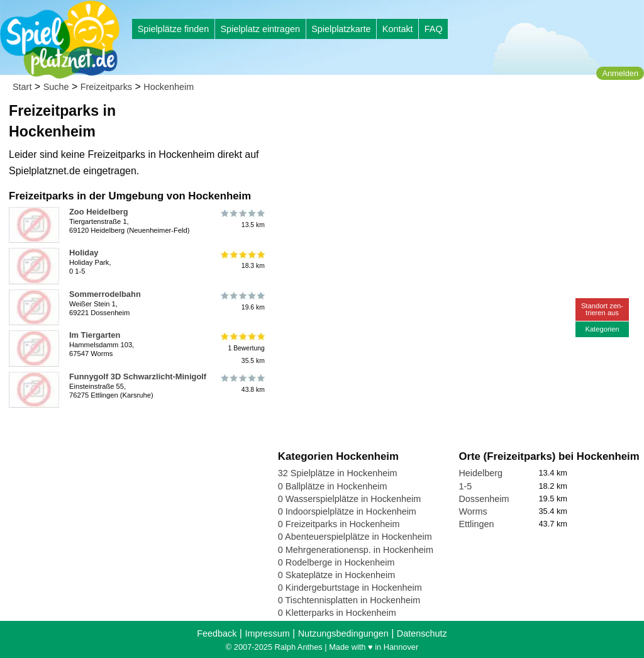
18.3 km (242, 260)
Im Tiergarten (95, 335)
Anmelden (620, 73)
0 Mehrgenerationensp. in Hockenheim (356, 550)
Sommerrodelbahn (105, 294)
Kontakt (398, 29)
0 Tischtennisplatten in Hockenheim (349, 600)
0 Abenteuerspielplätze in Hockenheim (355, 537)
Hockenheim (169, 87)
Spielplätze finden (174, 29)
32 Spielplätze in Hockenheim (338, 473)
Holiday (84, 253)
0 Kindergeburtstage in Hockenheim (350, 588)
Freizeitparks (106, 87)
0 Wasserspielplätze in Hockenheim (349, 499)
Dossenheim (484, 499)
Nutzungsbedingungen (343, 633)
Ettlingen (476, 524)
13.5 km (242, 219)
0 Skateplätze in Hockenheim (336, 575)
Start (22, 87)
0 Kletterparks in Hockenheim (337, 613)
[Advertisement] (421, 120)
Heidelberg (480, 473)
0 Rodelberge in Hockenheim (336, 562)
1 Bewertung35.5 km (242, 348)
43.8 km (242, 384)
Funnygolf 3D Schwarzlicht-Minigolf (138, 376)
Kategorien (602, 329)
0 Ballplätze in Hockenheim (333, 486)
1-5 (465, 486)
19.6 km (242, 301)
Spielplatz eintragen (260, 29)
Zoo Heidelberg (99, 212)
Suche (56, 87)
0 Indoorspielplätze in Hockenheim (347, 511)
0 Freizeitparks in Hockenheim (339, 524)
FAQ (434, 29)
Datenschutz (422, 633)
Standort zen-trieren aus (602, 309)
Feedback (217, 633)
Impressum (267, 633)
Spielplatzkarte (341, 29)
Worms (473, 511)
